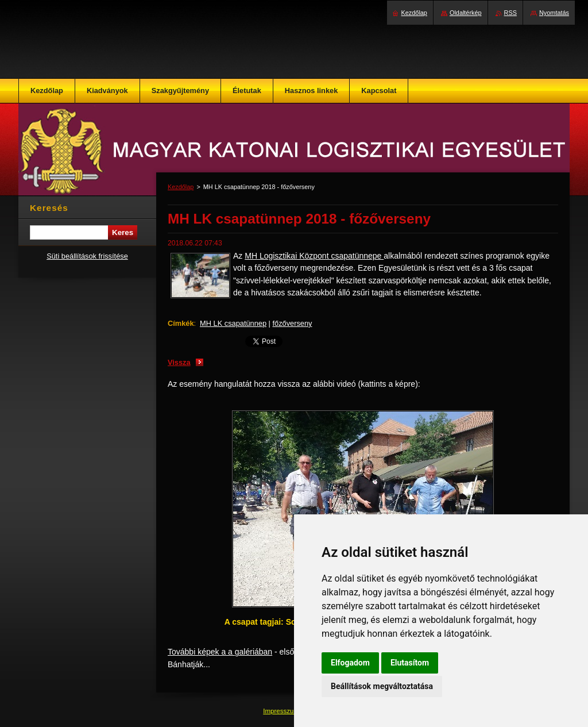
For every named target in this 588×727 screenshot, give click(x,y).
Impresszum (282, 711)
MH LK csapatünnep (233, 323)
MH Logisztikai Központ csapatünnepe (314, 256)
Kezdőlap (181, 187)
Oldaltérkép (466, 13)
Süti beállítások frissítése (87, 256)
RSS (510, 13)
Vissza (179, 362)
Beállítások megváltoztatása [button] (382, 686)
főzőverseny (293, 323)
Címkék (181, 323)
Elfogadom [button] (350, 663)
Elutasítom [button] (410, 663)
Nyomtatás (554, 13)
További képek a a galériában (220, 652)
